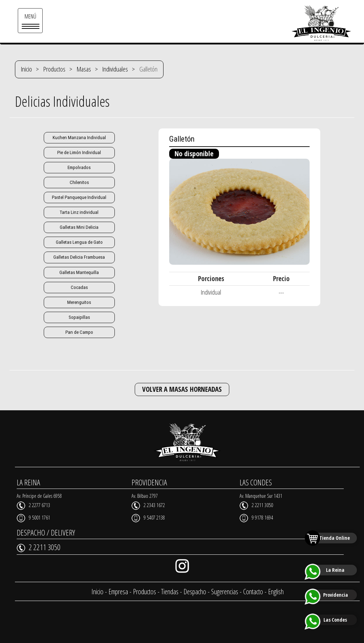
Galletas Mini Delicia (79, 227)
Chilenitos (79, 182)
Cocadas (79, 287)
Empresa (118, 591)
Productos (54, 69)
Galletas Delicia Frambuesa (79, 257)
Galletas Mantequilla (79, 272)
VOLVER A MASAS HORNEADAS (182, 389)
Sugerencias (225, 591)
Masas (84, 69)
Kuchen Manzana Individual (79, 138)
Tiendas (170, 591)
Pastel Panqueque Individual (79, 197)
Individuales (115, 69)
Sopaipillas (79, 317)
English (276, 591)
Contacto (253, 591)
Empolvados (79, 167)
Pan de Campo (79, 332)
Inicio (26, 69)
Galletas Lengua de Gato (79, 242)
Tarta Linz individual (79, 212)
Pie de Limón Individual (79, 152)
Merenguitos (79, 302)
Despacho (195, 591)
